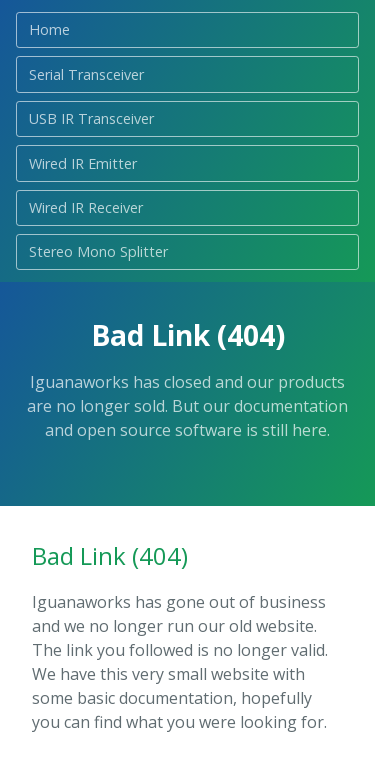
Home (49, 29)
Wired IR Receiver (86, 207)
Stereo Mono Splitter (98, 251)
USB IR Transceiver (91, 118)
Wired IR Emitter (83, 163)
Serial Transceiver (86, 74)
